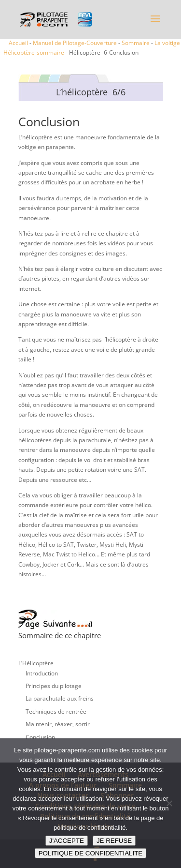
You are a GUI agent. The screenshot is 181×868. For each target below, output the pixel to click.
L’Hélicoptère (36, 663)
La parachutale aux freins (60, 698)
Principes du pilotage (54, 686)
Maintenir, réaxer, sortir (58, 724)
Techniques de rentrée (56, 711)
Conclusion (40, 737)
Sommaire (136, 43)
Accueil (18, 43)
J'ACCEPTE (67, 841)
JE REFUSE (114, 841)
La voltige (167, 43)
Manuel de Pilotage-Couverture (75, 43)
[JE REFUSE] (169, 803)
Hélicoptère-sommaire (34, 52)
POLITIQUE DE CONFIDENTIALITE (91, 853)
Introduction (42, 673)
